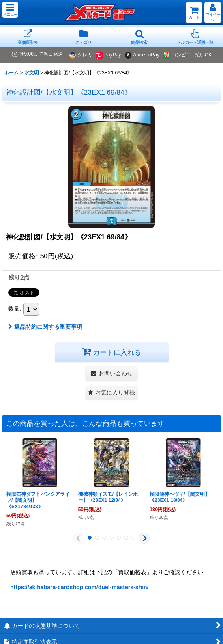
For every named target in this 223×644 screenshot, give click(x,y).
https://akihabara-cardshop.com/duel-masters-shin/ (79, 587)
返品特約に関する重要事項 (45, 327)
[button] (10, 10)
